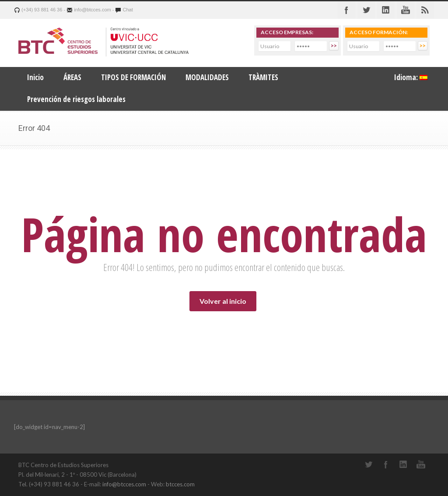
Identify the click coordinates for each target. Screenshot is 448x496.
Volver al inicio (223, 301)
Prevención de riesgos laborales (76, 99)
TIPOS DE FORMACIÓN (133, 77)
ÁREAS (72, 77)
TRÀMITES (263, 77)
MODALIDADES (207, 77)
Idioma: (411, 77)
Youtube (406, 10)
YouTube (421, 464)
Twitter (366, 10)
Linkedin (386, 10)
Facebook (346, 10)
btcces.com (180, 484)
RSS (425, 10)
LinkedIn (403, 464)
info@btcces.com (124, 484)
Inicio (35, 77)
